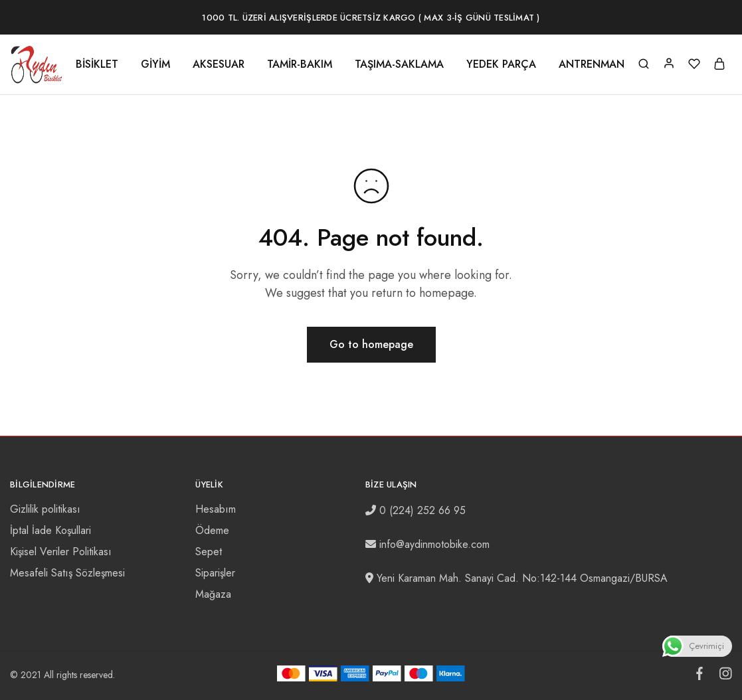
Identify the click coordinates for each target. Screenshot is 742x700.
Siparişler (215, 573)
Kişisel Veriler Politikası (61, 552)
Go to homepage (371, 344)
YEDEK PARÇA (501, 64)
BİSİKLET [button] (97, 64)
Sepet (209, 552)
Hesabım (216, 509)
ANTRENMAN (592, 64)
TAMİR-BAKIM (300, 64)
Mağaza (213, 594)
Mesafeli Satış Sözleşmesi (67, 573)
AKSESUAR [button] (219, 64)
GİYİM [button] (155, 64)
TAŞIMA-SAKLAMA (399, 64)
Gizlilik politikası (45, 509)
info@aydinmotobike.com (434, 544)
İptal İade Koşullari (50, 530)
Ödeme (212, 530)
